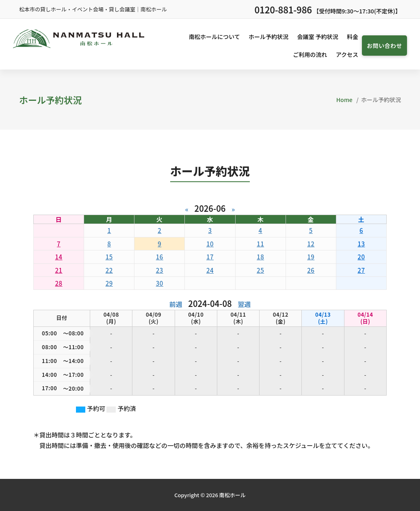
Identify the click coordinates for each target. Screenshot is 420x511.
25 (260, 270)
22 (109, 270)
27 (361, 270)
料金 (353, 37)
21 (59, 270)
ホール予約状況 (268, 37)
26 (311, 270)
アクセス (347, 54)
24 (210, 270)
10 (210, 244)
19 (311, 257)
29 (109, 283)
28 (59, 283)
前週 (176, 304)
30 (160, 283)
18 (260, 257)
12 (311, 244)
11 (260, 244)
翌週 (244, 304)
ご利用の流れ (310, 54)
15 (109, 257)
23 (160, 270)
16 (160, 257)
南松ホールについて (214, 37)
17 (210, 257)
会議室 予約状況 (317, 37)
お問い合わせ (384, 46)
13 (361, 244)
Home (344, 100)
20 (361, 257)
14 (59, 257)
